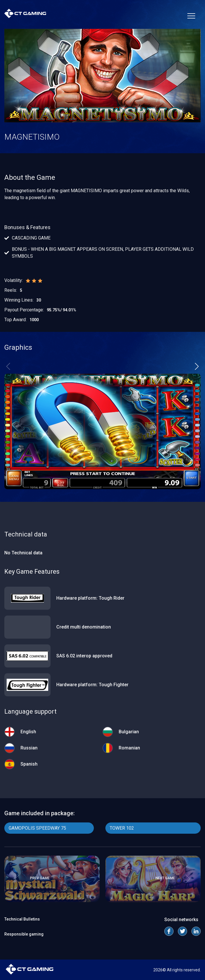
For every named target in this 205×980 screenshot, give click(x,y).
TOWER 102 (122, 828)
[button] (197, 366)
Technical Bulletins (22, 919)
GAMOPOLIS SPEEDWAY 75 (37, 828)
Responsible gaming (24, 934)
